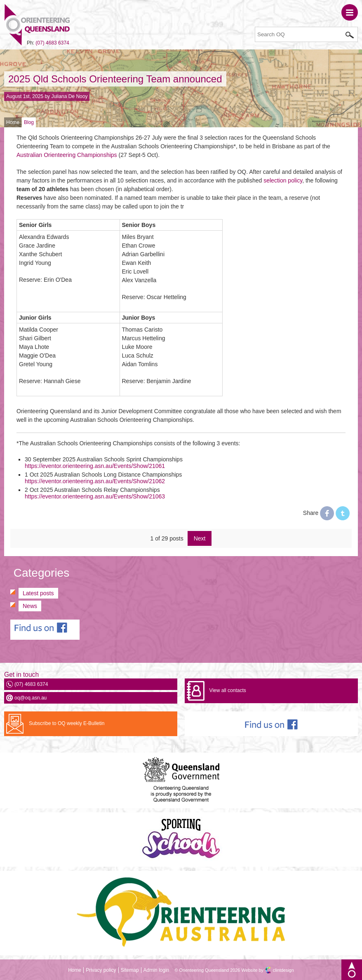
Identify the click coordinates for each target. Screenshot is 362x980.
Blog (29, 122)
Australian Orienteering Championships (67, 155)
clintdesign (283, 970)
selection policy (283, 180)
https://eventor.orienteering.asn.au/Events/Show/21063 (95, 496)
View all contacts (228, 690)
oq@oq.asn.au (31, 698)
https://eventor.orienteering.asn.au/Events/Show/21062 (95, 481)
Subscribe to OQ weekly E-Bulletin (67, 723)
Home (13, 122)
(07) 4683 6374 (52, 43)
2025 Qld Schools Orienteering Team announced (115, 79)
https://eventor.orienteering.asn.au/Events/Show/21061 (95, 466)
